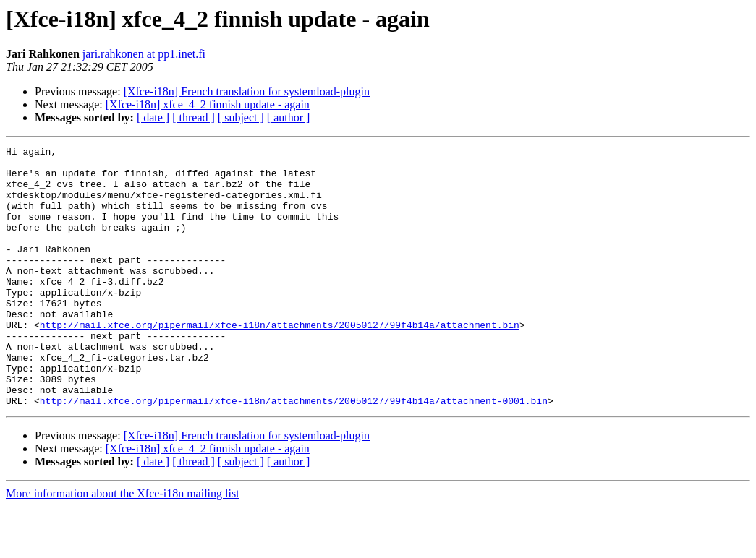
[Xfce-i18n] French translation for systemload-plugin (247, 91)
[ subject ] (241, 117)
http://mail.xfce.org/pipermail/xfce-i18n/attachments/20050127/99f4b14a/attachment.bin (280, 361)
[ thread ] (194, 117)
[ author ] (289, 117)
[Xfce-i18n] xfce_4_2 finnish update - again (208, 104)
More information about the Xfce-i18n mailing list (123, 545)
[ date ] (153, 117)
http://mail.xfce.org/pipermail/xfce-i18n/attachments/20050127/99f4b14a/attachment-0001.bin (294, 452)
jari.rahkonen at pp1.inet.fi (144, 54)
